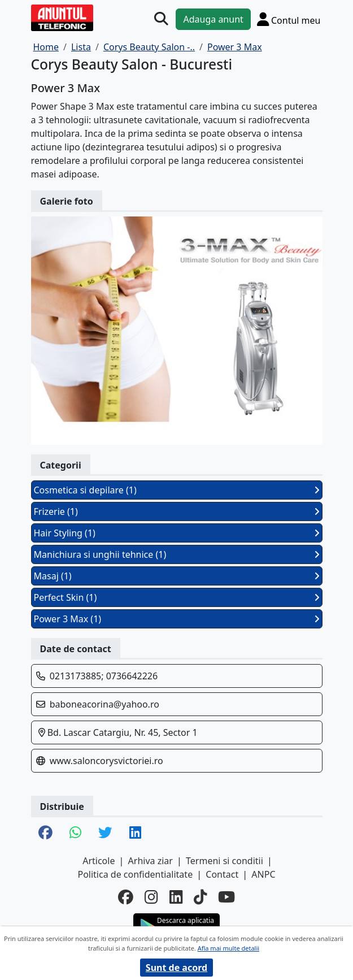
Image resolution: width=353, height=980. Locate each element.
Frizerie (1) (177, 511)
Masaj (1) (177, 576)
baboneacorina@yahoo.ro (104, 704)
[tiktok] (200, 897)
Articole (99, 861)
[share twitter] (105, 833)
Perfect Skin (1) (177, 597)
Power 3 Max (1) (177, 619)
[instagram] (151, 897)
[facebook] (126, 897)
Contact (222, 874)
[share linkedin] (135, 833)
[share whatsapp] (75, 833)
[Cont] (289, 19)
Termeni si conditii (225, 861)
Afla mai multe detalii (228, 948)
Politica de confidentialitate (135, 874)
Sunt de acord (176, 968)
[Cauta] (161, 19)
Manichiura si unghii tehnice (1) (177, 554)
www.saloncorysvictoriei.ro (106, 761)
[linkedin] (176, 897)
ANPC (263, 874)
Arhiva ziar (151, 861)
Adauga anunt (213, 19)
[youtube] (226, 897)
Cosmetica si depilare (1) (177, 490)
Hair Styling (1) (177, 533)
